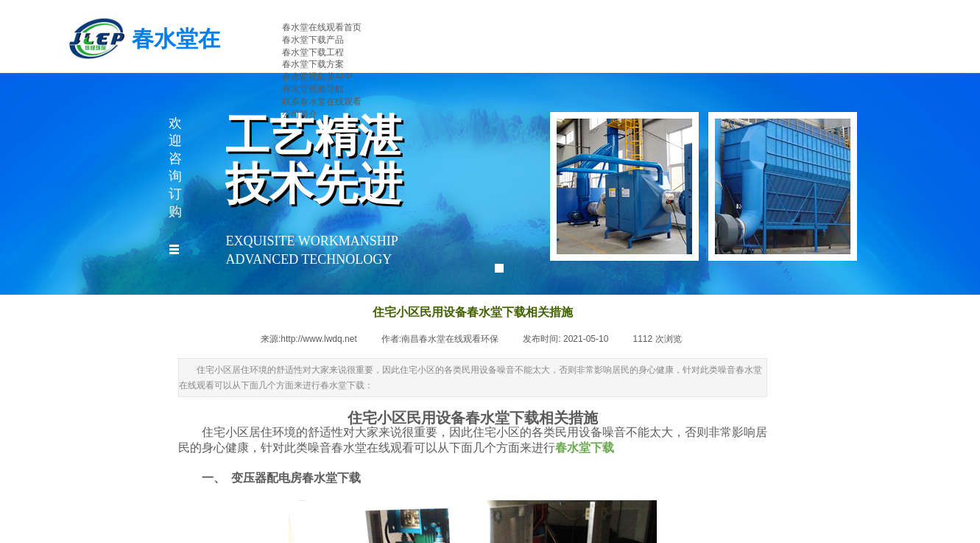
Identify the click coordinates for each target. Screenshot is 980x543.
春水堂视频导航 (313, 89)
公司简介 (300, 114)
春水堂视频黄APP (317, 77)
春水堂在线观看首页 (322, 27)
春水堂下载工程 (313, 52)
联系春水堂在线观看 (322, 102)
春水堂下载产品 (313, 40)
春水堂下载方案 (313, 64)
